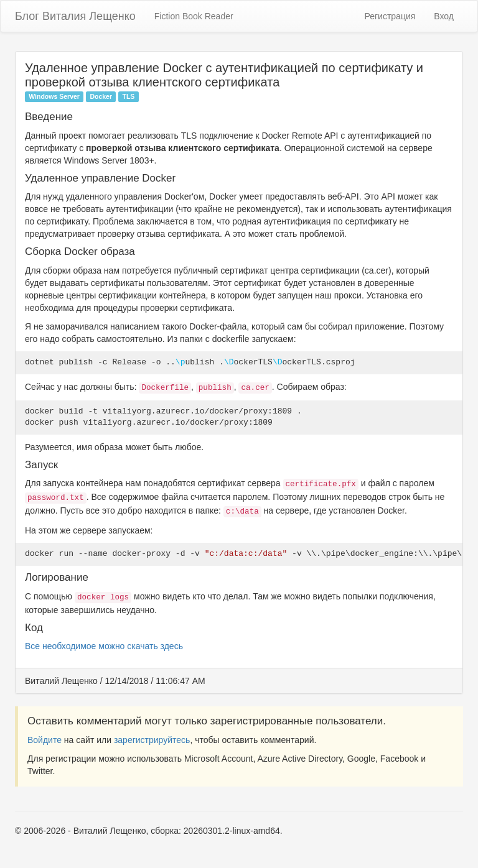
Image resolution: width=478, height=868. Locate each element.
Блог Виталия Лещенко (75, 16)
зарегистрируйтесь (152, 740)
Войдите (45, 740)
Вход (444, 16)
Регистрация (390, 16)
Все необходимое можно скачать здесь (104, 646)
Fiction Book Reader (194, 16)
